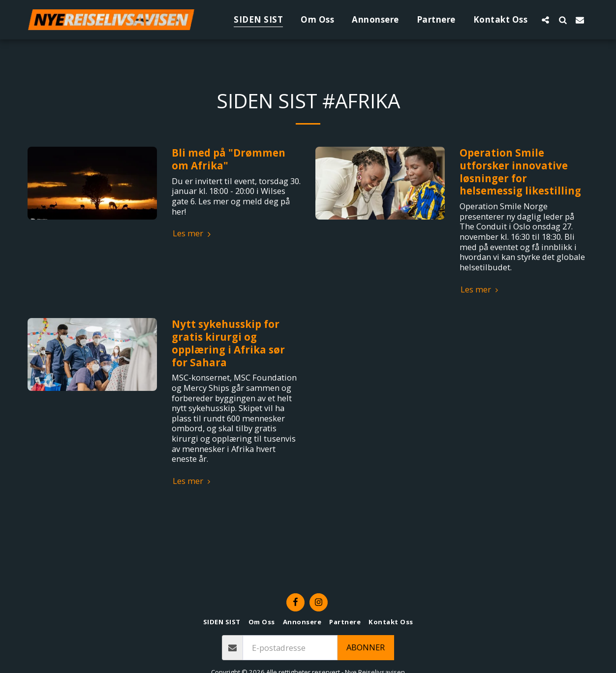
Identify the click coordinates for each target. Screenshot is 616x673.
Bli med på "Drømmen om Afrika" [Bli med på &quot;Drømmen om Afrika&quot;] (229, 159)
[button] (545, 20)
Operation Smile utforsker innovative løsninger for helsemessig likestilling (520, 172)
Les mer (193, 234)
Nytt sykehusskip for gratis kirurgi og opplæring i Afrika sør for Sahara (228, 343)
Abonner (366, 647)
